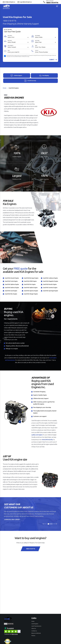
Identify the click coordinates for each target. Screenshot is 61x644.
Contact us (34, 631)
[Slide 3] (52, 524)
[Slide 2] (50, 524)
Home (5, 88)
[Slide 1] (48, 524)
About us (34, 628)
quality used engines (37, 435)
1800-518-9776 (52, 3)
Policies (33, 636)
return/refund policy (47, 440)
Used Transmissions (36, 626)
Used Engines (35, 624)
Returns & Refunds (36, 633)
